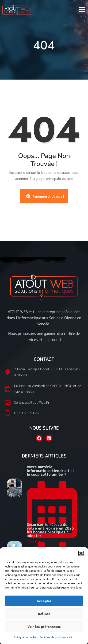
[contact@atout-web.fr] (8, 403)
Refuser (44, 614)
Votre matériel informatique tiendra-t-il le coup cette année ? (50, 471)
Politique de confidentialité (56, 637)
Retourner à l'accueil (45, 196)
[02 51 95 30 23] (8, 413)
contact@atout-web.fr (32, 402)
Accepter (44, 601)
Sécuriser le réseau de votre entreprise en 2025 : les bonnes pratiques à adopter (52, 530)
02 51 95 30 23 (27, 413)
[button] (81, 553)
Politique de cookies (26, 637)
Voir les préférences (44, 627)
